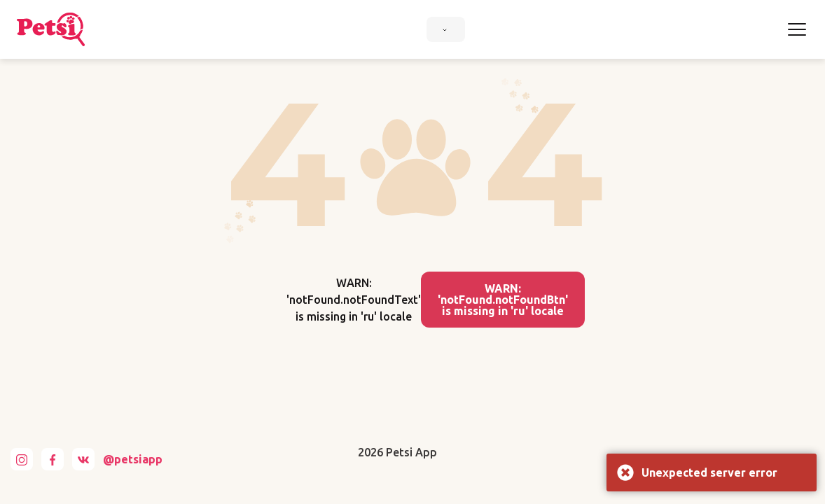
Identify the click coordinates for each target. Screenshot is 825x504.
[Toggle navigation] (797, 29)
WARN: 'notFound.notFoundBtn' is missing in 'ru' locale (503, 300)
